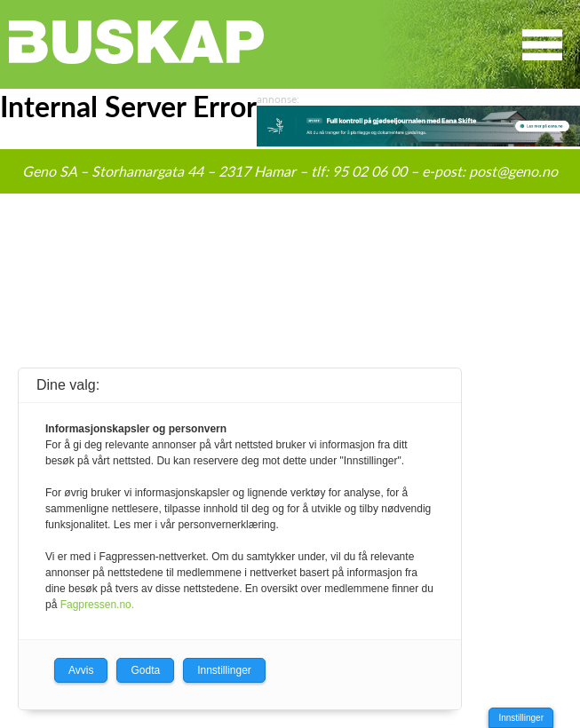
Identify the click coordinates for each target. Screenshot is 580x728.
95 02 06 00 (369, 171)
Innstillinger (521, 718)
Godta (145, 670)
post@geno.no (513, 171)
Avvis (81, 670)
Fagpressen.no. (97, 605)
